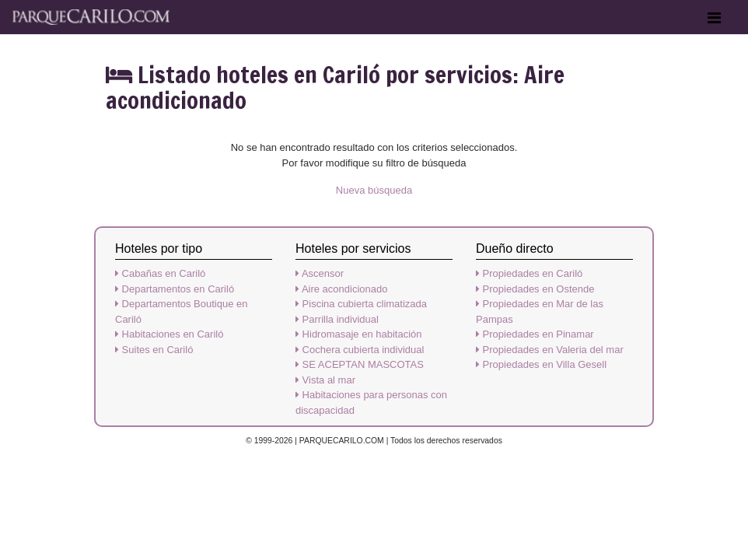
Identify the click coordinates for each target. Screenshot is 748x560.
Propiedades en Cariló (529, 273)
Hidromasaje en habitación (359, 334)
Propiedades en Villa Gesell (541, 364)
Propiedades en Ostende (535, 289)
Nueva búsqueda (374, 190)
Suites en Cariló (154, 350)
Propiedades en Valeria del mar (550, 350)
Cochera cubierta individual (360, 350)
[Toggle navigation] (714, 22)
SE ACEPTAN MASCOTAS (360, 364)
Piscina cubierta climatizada (361, 304)
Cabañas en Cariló (160, 273)
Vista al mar (325, 380)
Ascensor (320, 273)
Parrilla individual (337, 319)
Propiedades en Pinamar (535, 334)
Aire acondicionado (341, 289)
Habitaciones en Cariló (169, 334)
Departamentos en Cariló (175, 289)
